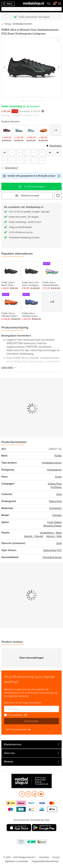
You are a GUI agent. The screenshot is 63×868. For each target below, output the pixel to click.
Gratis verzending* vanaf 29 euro (25, 222)
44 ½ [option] (5, 160)
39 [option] (4, 153)
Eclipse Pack (55, 484)
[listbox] (32, 156)
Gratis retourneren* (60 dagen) (34, 17)
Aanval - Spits (54, 536)
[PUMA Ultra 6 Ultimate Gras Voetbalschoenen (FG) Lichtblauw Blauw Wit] (31, 133)
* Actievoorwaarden (17, 729)
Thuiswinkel (42, 842)
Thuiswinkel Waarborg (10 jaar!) (24, 238)
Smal (59, 543)
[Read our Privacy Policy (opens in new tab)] (26, 715)
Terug (8, 24)
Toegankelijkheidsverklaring (45, 861)
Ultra (59, 494)
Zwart (58, 477)
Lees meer (7, 367)
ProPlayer (56, 487)
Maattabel (56, 146)
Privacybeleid (15, 715)
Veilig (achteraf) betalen (20, 227)
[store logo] (32, 3)
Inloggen (55, 3)
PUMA (58, 456)
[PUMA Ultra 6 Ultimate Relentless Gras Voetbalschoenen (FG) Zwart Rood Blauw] (7, 133)
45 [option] (12, 160)
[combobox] (32, 9)
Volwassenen (54, 470)
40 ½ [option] (20, 153)
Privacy (56, 857)
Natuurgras (55, 501)
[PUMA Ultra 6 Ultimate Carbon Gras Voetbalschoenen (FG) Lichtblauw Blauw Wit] (19, 133)
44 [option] (58, 153)
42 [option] (35, 153)
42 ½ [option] (42, 153)
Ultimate (57, 515)
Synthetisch (55, 508)
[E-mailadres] (32, 709)
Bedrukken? (12, 168)
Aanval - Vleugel (34, 536)
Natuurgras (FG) (52, 550)
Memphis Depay (52, 526)
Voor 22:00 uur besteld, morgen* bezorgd (29, 212)
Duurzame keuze (52, 557)
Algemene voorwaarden (16, 861)
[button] (49, 4)
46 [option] (20, 160)
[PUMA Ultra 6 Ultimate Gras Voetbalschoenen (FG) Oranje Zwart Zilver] (43, 133)
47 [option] (35, 160)
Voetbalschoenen (22, 24)
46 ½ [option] (27, 160)
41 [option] (27, 153)
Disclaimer (44, 857)
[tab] (32, 745)
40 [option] (12, 153)
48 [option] (42, 160)
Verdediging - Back (51, 533)
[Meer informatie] (43, 111)
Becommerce (31, 842)
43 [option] (50, 153)
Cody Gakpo (54, 522)
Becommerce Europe (21, 842)
